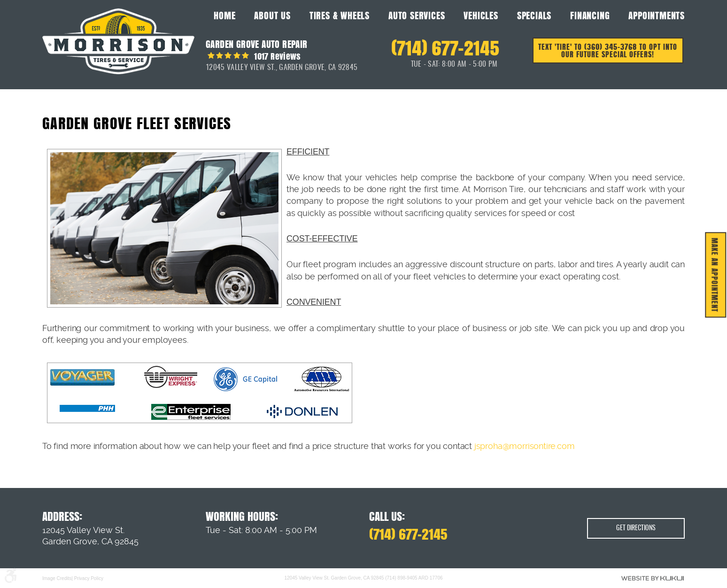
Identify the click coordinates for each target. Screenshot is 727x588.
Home (224, 15)
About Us (272, 15)
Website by (653, 578)
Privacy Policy (89, 578)
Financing (590, 15)
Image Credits (57, 578)
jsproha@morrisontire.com (525, 446)
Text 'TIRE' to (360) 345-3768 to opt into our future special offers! (609, 51)
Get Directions (636, 529)
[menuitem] (224, 15)
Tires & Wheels (340, 15)
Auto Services (417, 15)
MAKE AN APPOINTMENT (715, 275)
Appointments (657, 15)
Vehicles (481, 15)
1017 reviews (277, 56)
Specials (534, 15)
